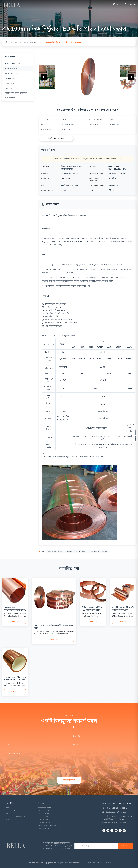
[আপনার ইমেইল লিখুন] (97, 846)
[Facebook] (104, 831)
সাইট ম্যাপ (108, 863)
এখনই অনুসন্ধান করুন (56, 138)
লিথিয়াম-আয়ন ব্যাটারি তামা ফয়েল (49, 826)
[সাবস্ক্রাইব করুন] (126, 846)
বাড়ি (7, 808)
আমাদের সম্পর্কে (11, 811)
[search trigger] (125, 5)
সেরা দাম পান (15, 622)
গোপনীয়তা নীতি (11, 820)
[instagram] (124, 831)
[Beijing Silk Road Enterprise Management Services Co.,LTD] (16, 846)
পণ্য (7, 814)
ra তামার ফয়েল (43, 820)
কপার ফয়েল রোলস (44, 808)
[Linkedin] (108, 831)
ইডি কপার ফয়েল (43, 817)
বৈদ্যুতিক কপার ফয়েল (45, 814)
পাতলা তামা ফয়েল (44, 811)
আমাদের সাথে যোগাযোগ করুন (16, 817)
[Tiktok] (120, 831)
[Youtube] (116, 831)
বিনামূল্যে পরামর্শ (69, 780)
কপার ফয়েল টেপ (44, 829)
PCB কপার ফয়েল (44, 823)
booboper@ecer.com (118, 812)
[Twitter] (112, 831)
